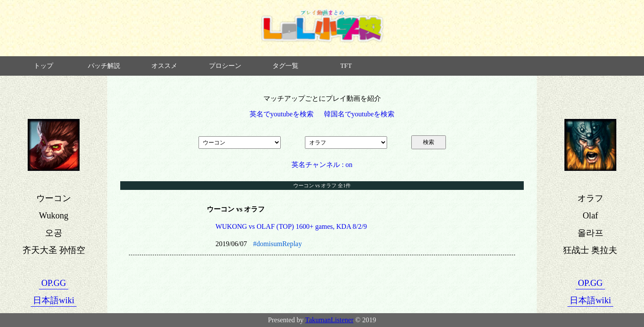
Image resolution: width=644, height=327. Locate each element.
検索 (429, 142)
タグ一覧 (285, 66)
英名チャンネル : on (322, 165)
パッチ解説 (104, 66)
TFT (346, 66)
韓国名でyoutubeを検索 (359, 114)
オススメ (164, 66)
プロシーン (225, 66)
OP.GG (53, 283)
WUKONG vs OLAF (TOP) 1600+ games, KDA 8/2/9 (291, 226)
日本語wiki (54, 300)
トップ (43, 66)
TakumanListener (330, 320)
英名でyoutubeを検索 (282, 114)
